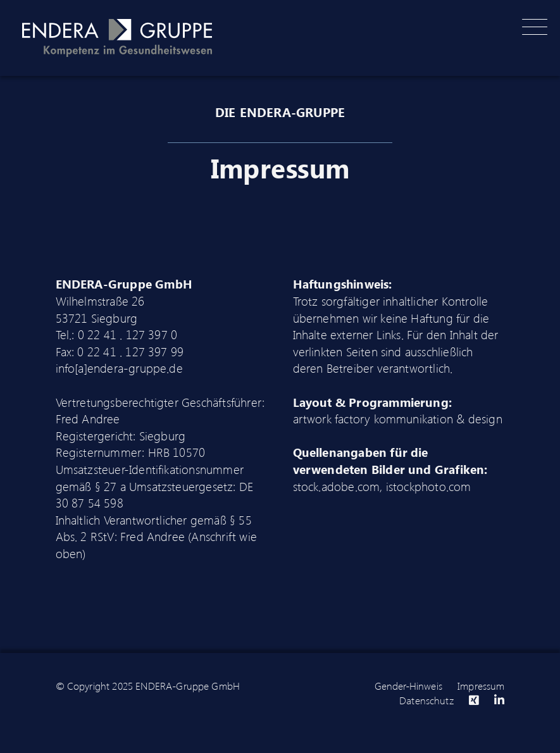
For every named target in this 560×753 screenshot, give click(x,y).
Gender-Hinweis (408, 686)
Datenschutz (426, 700)
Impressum (481, 686)
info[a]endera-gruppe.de (119, 368)
